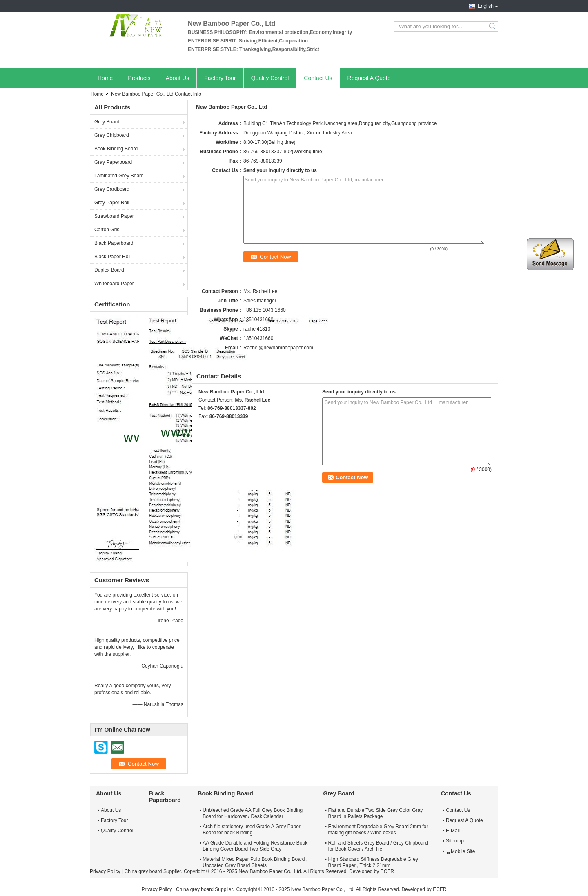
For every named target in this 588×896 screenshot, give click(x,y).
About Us (178, 78)
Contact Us (318, 78)
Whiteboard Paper (114, 284)
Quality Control (270, 78)
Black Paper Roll (112, 257)
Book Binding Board (116, 149)
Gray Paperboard (113, 162)
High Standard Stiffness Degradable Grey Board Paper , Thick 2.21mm (373, 862)
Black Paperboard (114, 243)
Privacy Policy (105, 871)
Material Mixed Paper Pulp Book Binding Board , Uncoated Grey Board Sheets (255, 862)
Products (139, 78)
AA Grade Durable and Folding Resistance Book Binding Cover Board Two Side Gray (255, 846)
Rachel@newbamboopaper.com (278, 348)
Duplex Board (109, 270)
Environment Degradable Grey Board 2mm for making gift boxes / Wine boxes (378, 830)
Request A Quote (369, 78)
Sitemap (455, 841)
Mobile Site (460, 851)
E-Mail (453, 831)
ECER (387, 871)
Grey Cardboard (112, 189)
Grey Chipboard (112, 135)
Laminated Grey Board (119, 176)
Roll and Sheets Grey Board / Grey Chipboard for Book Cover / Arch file (378, 846)
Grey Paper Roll (112, 203)
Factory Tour (220, 78)
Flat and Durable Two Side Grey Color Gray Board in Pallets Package (375, 813)
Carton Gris (107, 230)
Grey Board (107, 122)
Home (105, 78)
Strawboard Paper (114, 216)
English (486, 6)
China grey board (143, 871)
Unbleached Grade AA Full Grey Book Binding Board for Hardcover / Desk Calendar (253, 813)
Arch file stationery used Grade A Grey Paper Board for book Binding (251, 830)
